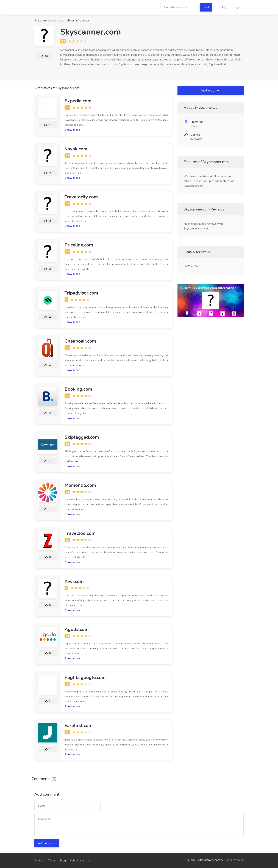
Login (237, 7)
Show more (72, 130)
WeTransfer (191, 267)
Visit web (211, 90)
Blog (223, 7)
